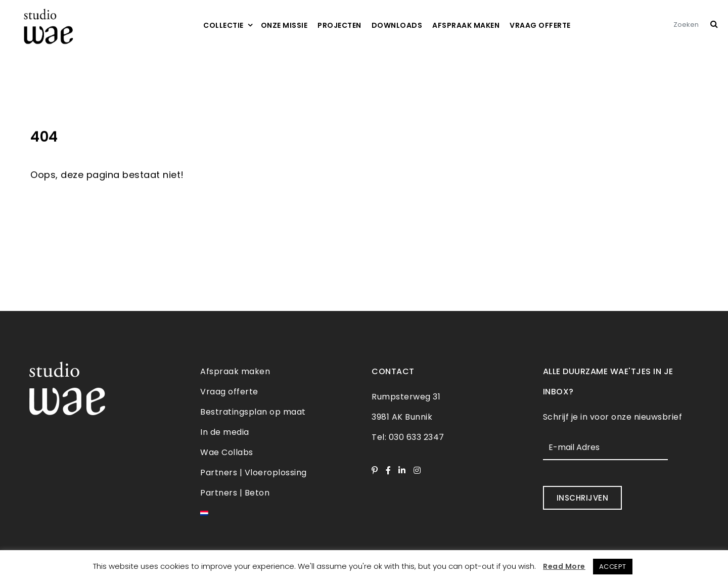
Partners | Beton (235, 493)
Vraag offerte (540, 25)
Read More (564, 566)
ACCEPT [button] (613, 567)
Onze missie (284, 25)
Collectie (223, 25)
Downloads (397, 25)
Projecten (339, 25)
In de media (225, 432)
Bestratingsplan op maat (253, 412)
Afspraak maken (466, 25)
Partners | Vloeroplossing (254, 473)
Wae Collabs (227, 452)
